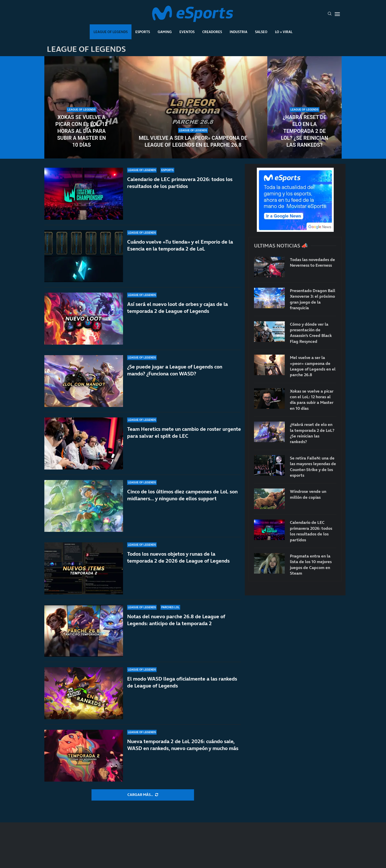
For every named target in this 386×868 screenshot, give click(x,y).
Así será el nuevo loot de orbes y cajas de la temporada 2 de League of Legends (177, 308)
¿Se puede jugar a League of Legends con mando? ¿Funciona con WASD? (175, 370)
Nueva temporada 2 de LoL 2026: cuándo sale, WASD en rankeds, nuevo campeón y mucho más (183, 745)
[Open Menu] (337, 14)
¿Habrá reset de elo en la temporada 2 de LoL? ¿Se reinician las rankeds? (304, 131)
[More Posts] (143, 795)
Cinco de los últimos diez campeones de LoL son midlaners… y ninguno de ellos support (182, 495)
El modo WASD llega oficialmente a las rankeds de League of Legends (182, 682)
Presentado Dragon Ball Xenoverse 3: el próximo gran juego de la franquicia (313, 299)
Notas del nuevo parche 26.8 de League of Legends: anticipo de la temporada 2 (176, 620)
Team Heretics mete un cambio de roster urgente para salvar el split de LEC (184, 432)
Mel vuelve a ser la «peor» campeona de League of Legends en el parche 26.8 (193, 141)
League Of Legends (111, 32)
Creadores (212, 32)
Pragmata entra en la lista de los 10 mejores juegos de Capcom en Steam (311, 565)
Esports (143, 32)
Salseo (261, 32)
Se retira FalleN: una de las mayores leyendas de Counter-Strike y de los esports (313, 467)
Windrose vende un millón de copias (308, 494)
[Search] (330, 14)
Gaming (165, 32)
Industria (238, 32)
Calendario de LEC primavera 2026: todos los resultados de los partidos (180, 183)
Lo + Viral (284, 32)
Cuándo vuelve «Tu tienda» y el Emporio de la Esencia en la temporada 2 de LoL (180, 245)
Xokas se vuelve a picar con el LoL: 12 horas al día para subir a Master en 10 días (82, 131)
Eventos (187, 32)
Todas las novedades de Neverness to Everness (312, 262)
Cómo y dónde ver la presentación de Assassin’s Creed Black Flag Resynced (311, 333)
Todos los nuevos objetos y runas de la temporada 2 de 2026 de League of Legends (178, 557)
